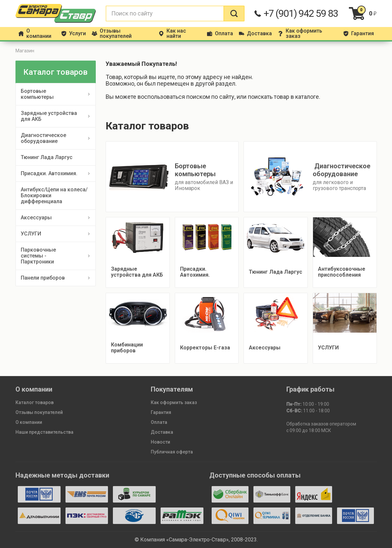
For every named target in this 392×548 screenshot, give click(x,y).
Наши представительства (44, 432)
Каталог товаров (35, 402)
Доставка (162, 432)
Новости (160, 442)
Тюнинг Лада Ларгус (47, 157)
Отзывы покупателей (39, 412)
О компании (29, 422)
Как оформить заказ (174, 402)
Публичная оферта (172, 452)
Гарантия (161, 412)
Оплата (159, 422)
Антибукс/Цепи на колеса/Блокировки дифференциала (54, 195)
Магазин (25, 51)
